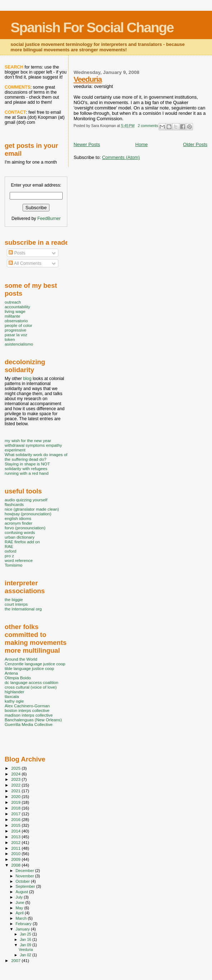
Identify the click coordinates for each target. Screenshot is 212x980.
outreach (13, 302)
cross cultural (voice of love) (31, 687)
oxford (11, 551)
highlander (15, 692)
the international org (23, 609)
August (23, 892)
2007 (16, 960)
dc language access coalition (32, 682)
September (26, 886)
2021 (16, 791)
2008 (16, 865)
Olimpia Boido (18, 678)
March (22, 918)
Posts (17, 253)
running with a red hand (26, 473)
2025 (16, 768)
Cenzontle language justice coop (35, 664)
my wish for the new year (28, 440)
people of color (18, 325)
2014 (16, 831)
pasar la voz (16, 335)
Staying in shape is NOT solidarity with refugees (27, 466)
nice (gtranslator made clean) (32, 509)
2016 (16, 819)
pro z (9, 556)
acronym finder (19, 523)
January (23, 929)
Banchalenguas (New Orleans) (33, 720)
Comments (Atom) (121, 157)
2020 (16, 796)
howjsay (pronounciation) (28, 514)
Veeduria (88, 79)
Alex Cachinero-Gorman (27, 706)
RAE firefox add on (22, 542)
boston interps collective (27, 710)
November (25, 876)
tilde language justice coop (29, 668)
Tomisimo (13, 565)
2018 (16, 808)
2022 (16, 785)
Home (142, 144)
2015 (16, 825)
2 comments (148, 126)
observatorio (16, 321)
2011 (16, 848)
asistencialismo (19, 344)
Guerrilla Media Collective (29, 724)
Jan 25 (26, 934)
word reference (19, 560)
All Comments (25, 263)
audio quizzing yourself (26, 500)
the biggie (14, 599)
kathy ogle (14, 701)
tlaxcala (12, 696)
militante (13, 316)
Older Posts (195, 144)
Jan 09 (26, 945)
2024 (16, 774)
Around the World (21, 659)
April (20, 913)
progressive (16, 330)
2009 (16, 859)
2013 (16, 837)
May (20, 908)
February (24, 924)
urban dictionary (20, 537)
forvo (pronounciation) (25, 528)
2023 (16, 779)
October (23, 881)
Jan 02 (26, 955)
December (25, 871)
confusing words (20, 532)
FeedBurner (49, 219)
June (21, 902)
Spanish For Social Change (92, 27)
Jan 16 (26, 939)
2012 (16, 842)
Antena (11, 673)
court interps (16, 604)
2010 (16, 854)
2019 (16, 802)
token (10, 339)
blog (27, 379)
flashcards (14, 504)
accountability (17, 307)
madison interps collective (29, 715)
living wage (15, 311)
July (20, 897)
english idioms (18, 518)
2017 (16, 814)
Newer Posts (87, 144)
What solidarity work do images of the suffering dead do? (36, 457)
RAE (9, 546)
